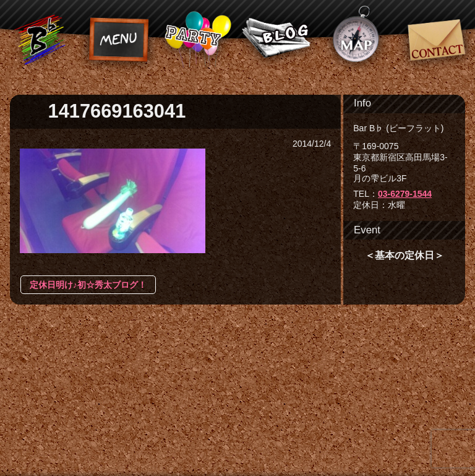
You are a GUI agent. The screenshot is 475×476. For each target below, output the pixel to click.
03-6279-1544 (405, 194)
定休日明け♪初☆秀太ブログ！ (88, 285)
